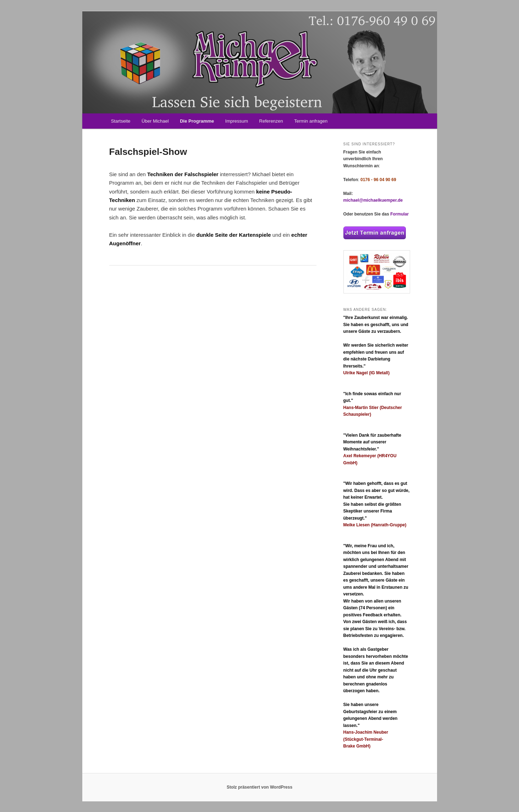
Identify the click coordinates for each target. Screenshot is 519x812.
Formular (399, 214)
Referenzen (271, 121)
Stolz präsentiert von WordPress (259, 787)
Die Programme (197, 121)
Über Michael (155, 121)
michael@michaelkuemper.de (373, 200)
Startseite (121, 121)
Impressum (237, 121)
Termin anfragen (311, 121)
